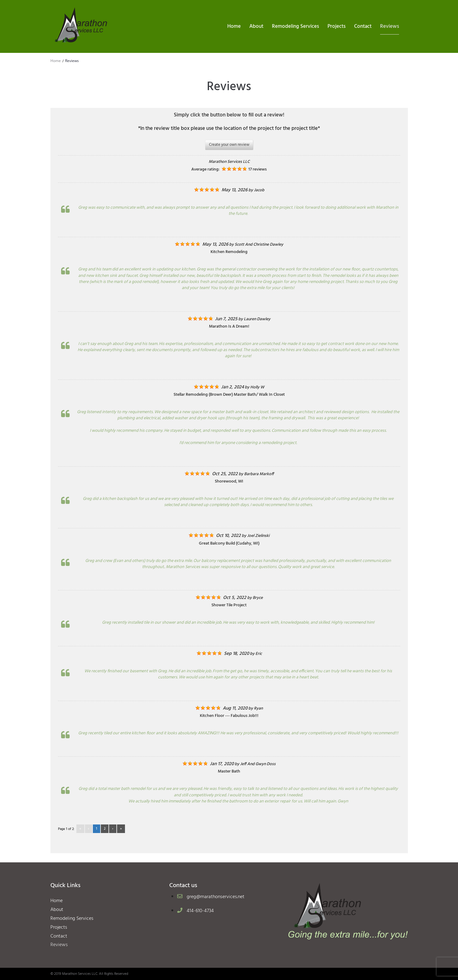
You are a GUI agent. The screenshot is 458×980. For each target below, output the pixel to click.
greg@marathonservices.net (216, 897)
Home (56, 61)
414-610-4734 (200, 911)
